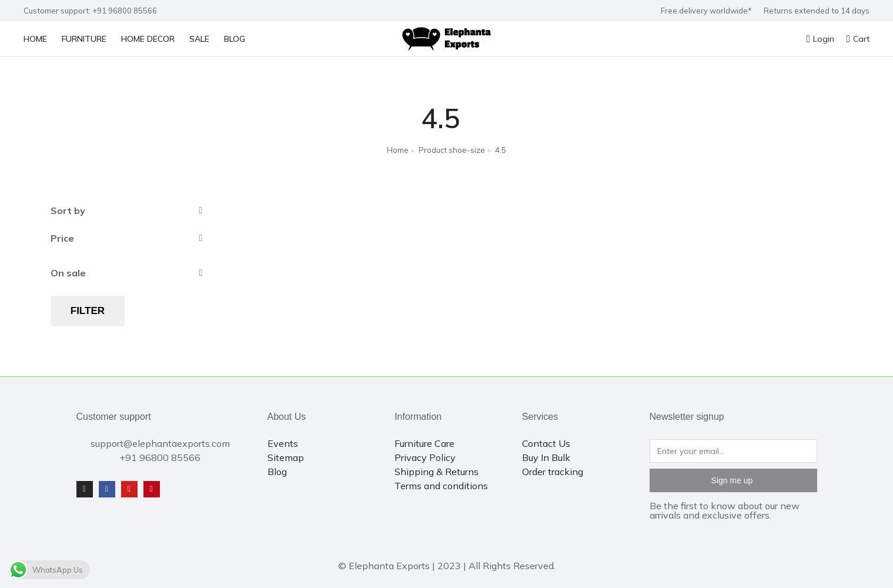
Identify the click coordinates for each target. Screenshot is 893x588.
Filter (88, 311)
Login (821, 39)
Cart (858, 39)
